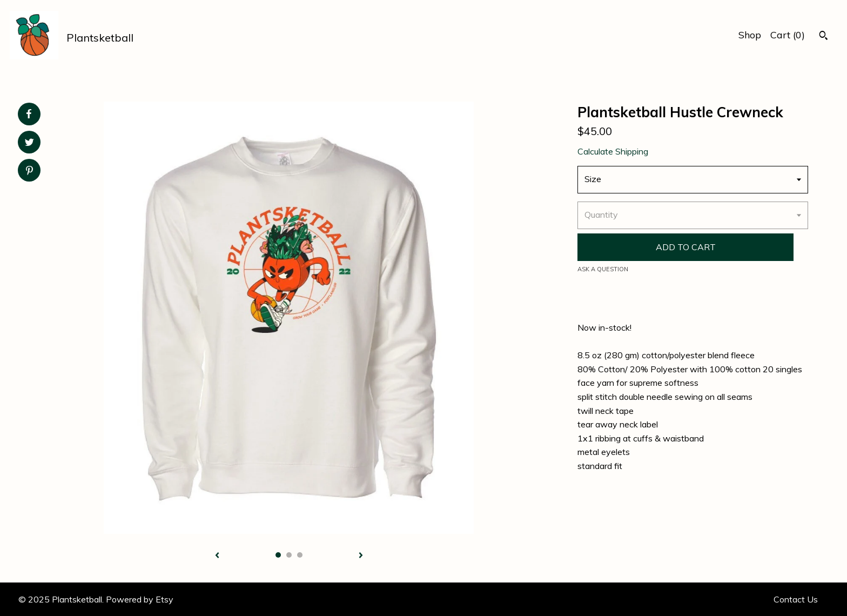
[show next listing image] (361, 556)
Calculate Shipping (613, 151)
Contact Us (796, 599)
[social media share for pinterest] (29, 172)
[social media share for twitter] (29, 143)
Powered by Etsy (140, 599)
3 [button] (300, 555)
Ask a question (603, 269)
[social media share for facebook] (29, 114)
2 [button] (289, 555)
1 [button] (278, 555)
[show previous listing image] (217, 556)
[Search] (824, 37)
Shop (750, 35)
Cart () (788, 35)
